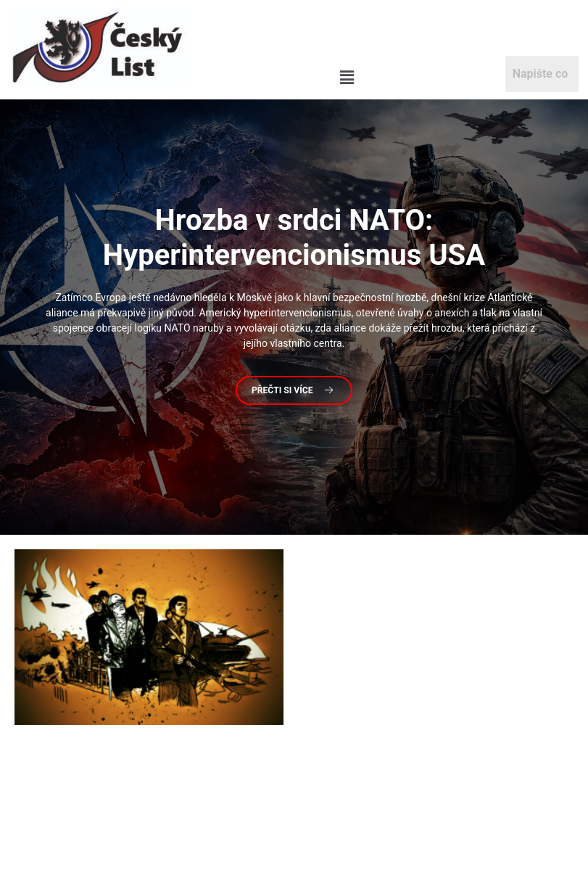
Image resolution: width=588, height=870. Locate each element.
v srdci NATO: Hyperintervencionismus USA (294, 238)
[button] (347, 78)
